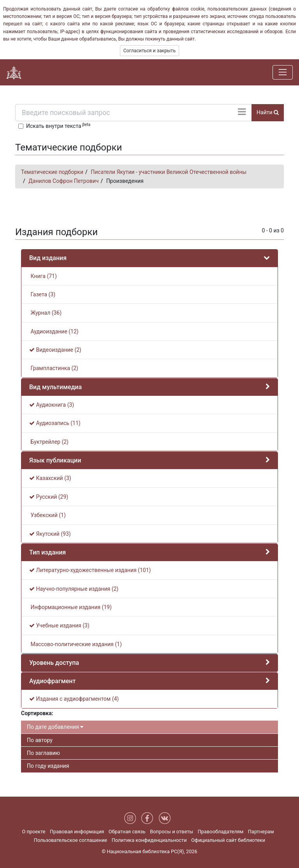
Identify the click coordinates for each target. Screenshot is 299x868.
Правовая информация (77, 832)
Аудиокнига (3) (52, 405)
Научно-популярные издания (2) (74, 589)
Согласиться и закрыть (149, 51)
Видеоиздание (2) (55, 350)
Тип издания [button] (47, 552)
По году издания (48, 766)
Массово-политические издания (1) (76, 644)
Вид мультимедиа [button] (55, 387)
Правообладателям (221, 832)
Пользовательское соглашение (70, 840)
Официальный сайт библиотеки (228, 840)
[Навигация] (283, 72)
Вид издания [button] (48, 258)
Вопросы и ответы (171, 832)
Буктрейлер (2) (49, 442)
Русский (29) (49, 497)
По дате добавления (55, 727)
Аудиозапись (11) (55, 423)
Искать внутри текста (58, 126)
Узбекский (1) (47, 515)
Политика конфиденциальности (149, 840)
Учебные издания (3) (59, 625)
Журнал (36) (45, 313)
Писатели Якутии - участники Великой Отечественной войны (169, 172)
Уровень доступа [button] (54, 663)
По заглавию (43, 753)
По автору (40, 740)
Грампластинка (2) (54, 368)
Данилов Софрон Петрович (63, 181)
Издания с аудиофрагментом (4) (74, 699)
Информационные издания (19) (70, 607)
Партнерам (261, 832)
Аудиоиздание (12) (54, 331)
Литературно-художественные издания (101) (90, 570)
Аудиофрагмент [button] (52, 681)
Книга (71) (43, 276)
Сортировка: (37, 713)
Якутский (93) (50, 534)
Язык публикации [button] (55, 460)
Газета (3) (42, 294)
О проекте (33, 832)
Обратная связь (127, 832)
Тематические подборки (52, 172)
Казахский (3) (50, 478)
